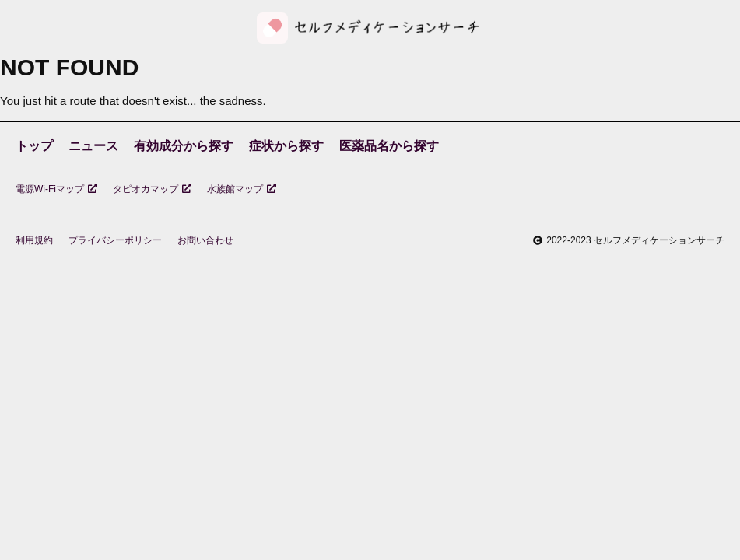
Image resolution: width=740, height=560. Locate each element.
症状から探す (286, 146)
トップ (34, 146)
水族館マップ (242, 189)
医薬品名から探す (389, 146)
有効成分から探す (184, 146)
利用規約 (34, 240)
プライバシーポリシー (115, 240)
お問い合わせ (205, 240)
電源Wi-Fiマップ (56, 189)
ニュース (93, 146)
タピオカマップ (152, 189)
